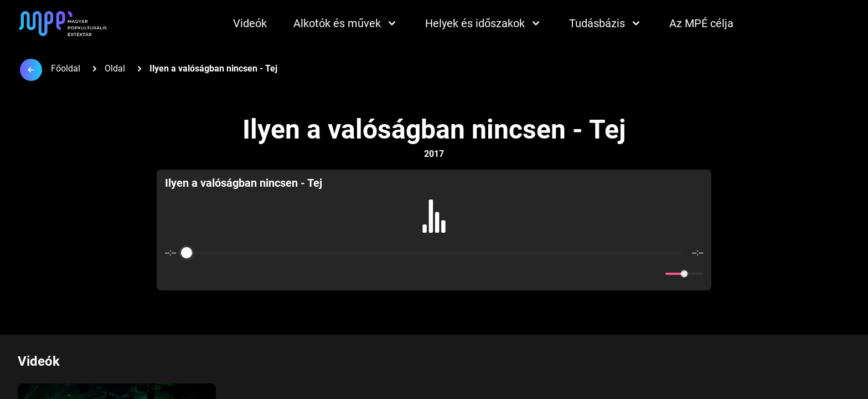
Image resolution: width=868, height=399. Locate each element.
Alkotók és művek (346, 23)
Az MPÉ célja (701, 23)
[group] (434, 230)
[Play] (434, 274)
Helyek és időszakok (484, 23)
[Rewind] (410, 274)
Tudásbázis (606, 23)
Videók (250, 23)
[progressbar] (434, 253)
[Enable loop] (172, 274)
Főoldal (66, 68)
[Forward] (458, 274)
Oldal (115, 68)
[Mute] (655, 274)
